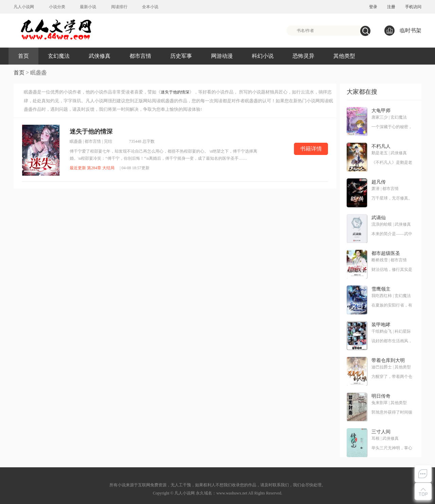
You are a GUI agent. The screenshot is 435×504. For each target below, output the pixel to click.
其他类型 (344, 56)
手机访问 (413, 7)
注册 (391, 7)
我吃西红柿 (382, 296)
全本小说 (150, 7)
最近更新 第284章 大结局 (92, 168)
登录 (373, 7)
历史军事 (181, 56)
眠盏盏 (76, 141)
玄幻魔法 (59, 56)
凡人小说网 (24, 7)
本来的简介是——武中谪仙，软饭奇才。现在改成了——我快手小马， (392, 234)
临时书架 (403, 31)
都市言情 (140, 56)
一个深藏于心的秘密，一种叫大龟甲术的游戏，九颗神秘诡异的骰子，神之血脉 (392, 127)
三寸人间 (381, 432)
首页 (23, 56)
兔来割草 (380, 403)
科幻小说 (263, 56)
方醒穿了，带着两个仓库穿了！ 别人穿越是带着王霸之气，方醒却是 (392, 377)
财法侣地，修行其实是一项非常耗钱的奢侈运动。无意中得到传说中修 (392, 270)
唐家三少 (380, 117)
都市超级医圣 (386, 253)
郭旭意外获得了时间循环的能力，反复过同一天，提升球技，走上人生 (392, 413)
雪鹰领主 (381, 289)
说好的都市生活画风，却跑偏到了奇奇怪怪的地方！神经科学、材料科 (392, 341)
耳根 (376, 438)
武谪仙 (379, 218)
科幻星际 (403, 331)
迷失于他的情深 (175, 92)
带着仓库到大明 (388, 360)
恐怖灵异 (303, 56)
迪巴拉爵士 (382, 367)
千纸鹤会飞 (382, 331)
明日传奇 (381, 396)
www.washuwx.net (232, 493)
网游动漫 (222, 56)
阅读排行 (119, 7)
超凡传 (379, 182)
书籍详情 (311, 149)
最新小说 (88, 7)
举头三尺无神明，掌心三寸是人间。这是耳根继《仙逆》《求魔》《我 (392, 448)
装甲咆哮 (381, 325)
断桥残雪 (380, 260)
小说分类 (57, 7)
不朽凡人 (381, 146)
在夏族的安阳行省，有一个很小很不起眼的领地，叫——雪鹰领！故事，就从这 (392, 306)
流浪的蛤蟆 (382, 224)
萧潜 (376, 189)
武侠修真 (100, 56)
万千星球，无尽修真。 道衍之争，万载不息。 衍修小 (392, 198)
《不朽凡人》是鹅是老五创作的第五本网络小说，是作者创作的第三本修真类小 (392, 163)
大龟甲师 (381, 111)
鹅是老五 (380, 153)
